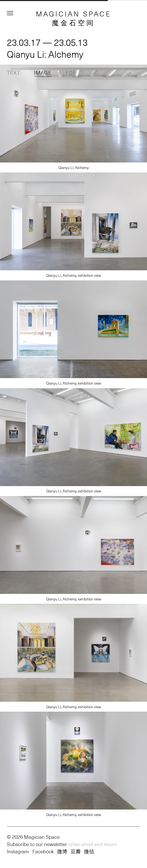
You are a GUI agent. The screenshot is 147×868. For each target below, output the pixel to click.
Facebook (43, 851)
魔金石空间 (73, 22)
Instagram (18, 851)
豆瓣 (76, 851)
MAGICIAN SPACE (74, 14)
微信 (89, 851)
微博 (62, 851)
